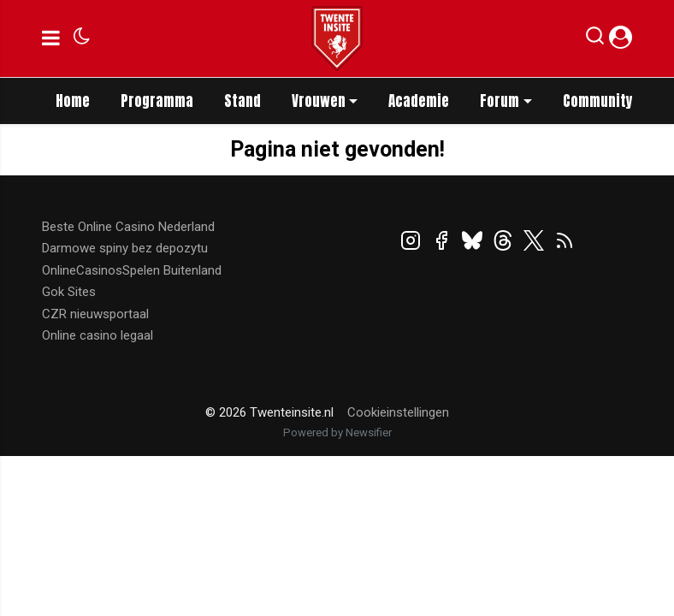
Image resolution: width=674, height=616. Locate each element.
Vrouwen (319, 101)
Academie (419, 101)
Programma (157, 101)
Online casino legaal (98, 335)
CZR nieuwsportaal (95, 314)
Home (73, 101)
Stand (242, 101)
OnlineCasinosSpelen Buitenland (132, 270)
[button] (595, 39)
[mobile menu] (51, 38)
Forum (500, 101)
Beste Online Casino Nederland (128, 227)
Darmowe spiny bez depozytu (125, 248)
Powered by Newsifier (337, 432)
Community (598, 101)
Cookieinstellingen (398, 412)
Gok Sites (69, 292)
